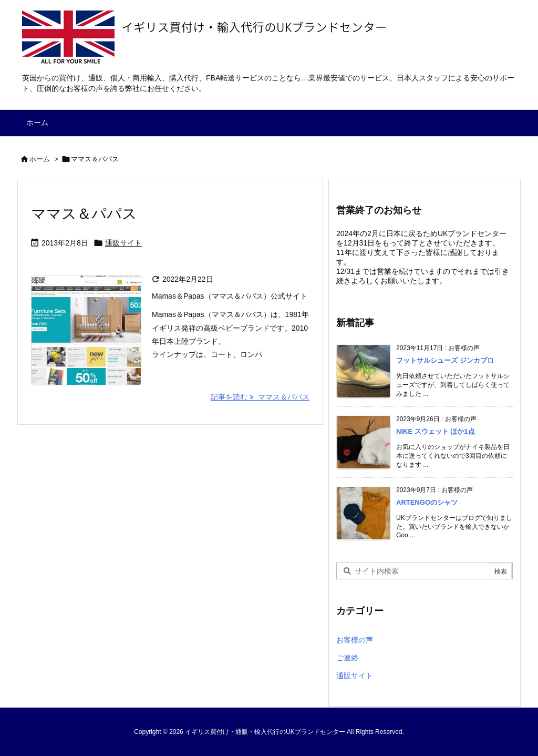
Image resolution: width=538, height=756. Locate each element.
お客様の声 (355, 640)
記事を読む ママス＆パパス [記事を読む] (260, 397)
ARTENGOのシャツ (427, 502)
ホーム (40, 159)
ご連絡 (347, 658)
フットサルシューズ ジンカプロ (445, 360)
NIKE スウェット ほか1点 (436, 431)
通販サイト (123, 243)
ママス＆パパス (84, 214)
